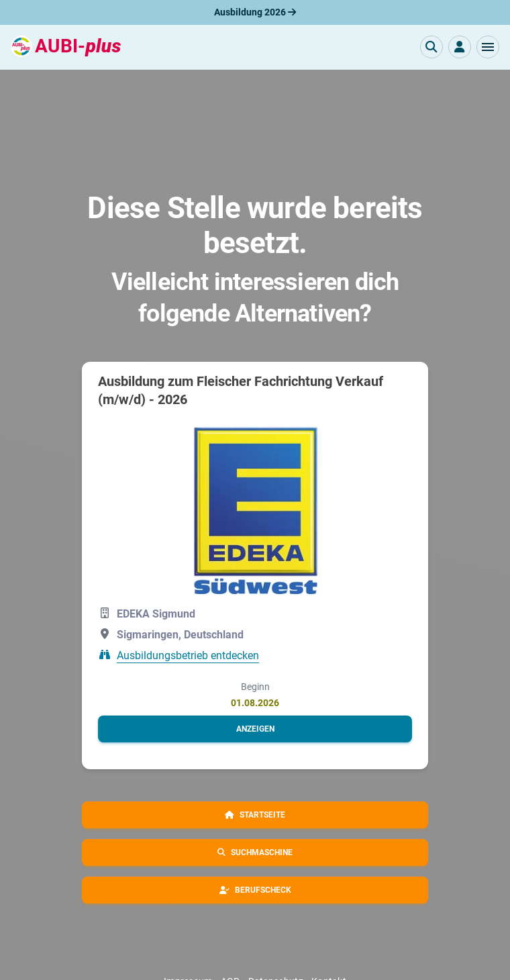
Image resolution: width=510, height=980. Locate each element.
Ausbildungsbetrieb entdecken (188, 655)
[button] (488, 47)
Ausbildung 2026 (255, 12)
